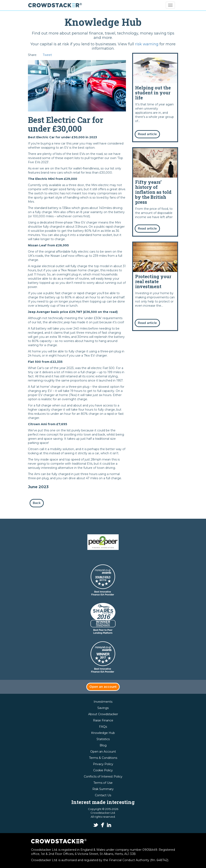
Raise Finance (103, 720)
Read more (155, 98)
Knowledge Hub (103, 733)
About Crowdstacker (103, 714)
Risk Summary (103, 789)
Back (37, 503)
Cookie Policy (103, 770)
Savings (103, 708)
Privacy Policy (103, 764)
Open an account (103, 687)
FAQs (103, 727)
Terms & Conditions (103, 758)
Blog (103, 745)
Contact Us (103, 795)
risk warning (147, 44)
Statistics (103, 739)
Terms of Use (103, 783)
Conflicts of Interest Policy (103, 777)
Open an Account (103, 752)
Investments (103, 702)
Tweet (47, 55)
